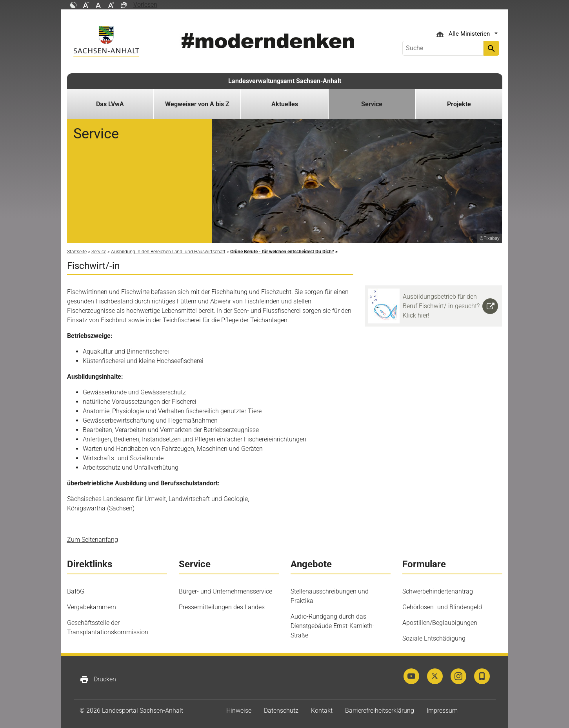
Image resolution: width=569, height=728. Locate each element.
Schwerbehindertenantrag (438, 591)
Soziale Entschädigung (434, 638)
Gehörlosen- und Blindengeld (442, 607)
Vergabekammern (92, 607)
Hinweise (239, 711)
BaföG (76, 591)
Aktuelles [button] (285, 104)
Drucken (98, 679)
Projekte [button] (459, 104)
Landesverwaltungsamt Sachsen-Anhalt (285, 81)
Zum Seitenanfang (93, 540)
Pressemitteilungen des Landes (222, 607)
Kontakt (322, 711)
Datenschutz (281, 711)
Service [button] (372, 104)
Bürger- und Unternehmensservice (225, 591)
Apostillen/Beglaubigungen (440, 623)
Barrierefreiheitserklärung (380, 711)
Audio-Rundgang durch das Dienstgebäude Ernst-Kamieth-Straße (333, 626)
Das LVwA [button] (110, 104)
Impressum (442, 711)
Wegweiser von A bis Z (197, 104)
